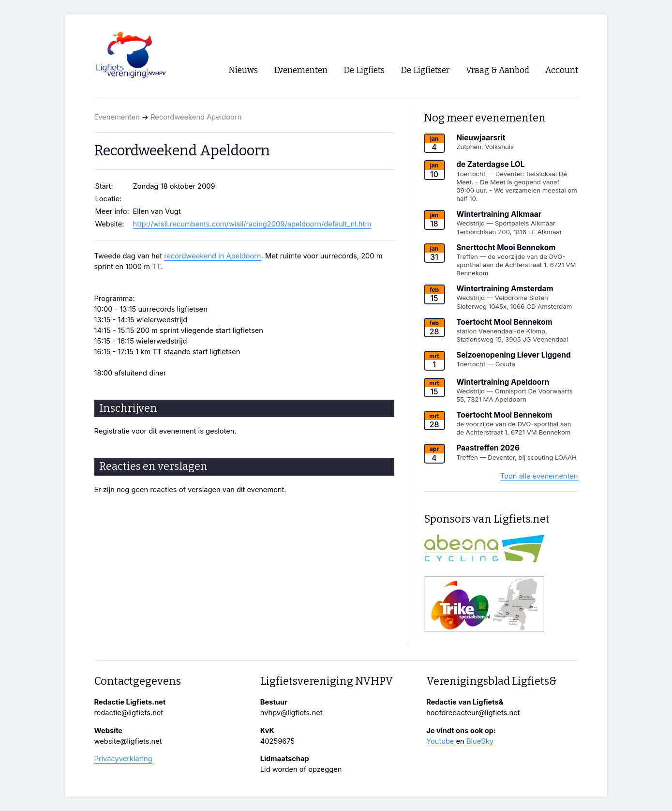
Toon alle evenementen (539, 476)
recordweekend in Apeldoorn (213, 256)
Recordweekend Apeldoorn (196, 117)
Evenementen (117, 117)
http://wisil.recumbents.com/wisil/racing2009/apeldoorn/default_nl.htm (252, 224)
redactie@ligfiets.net (129, 713)
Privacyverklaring (123, 759)
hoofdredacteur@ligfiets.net (473, 713)
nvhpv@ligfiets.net (291, 713)
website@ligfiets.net (128, 741)
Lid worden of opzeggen (301, 769)
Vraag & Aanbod (498, 70)
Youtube (440, 741)
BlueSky (480, 741)
